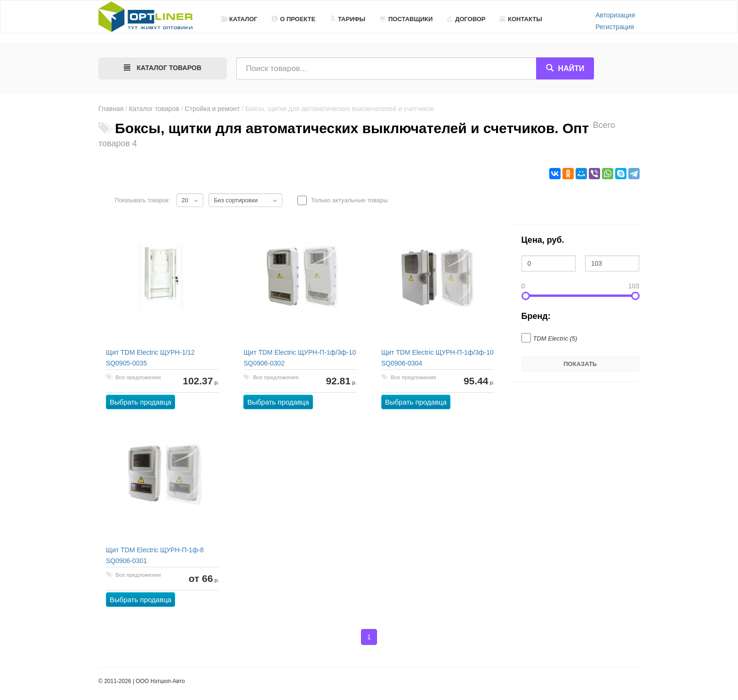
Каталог (239, 19)
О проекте (293, 19)
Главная (111, 109)
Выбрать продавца (140, 402)
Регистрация (615, 27)
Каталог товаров (154, 109)
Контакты (521, 19)
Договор (466, 19)
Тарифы (347, 19)
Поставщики (406, 19)
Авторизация (615, 15)
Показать (580, 364)
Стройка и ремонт (213, 109)
